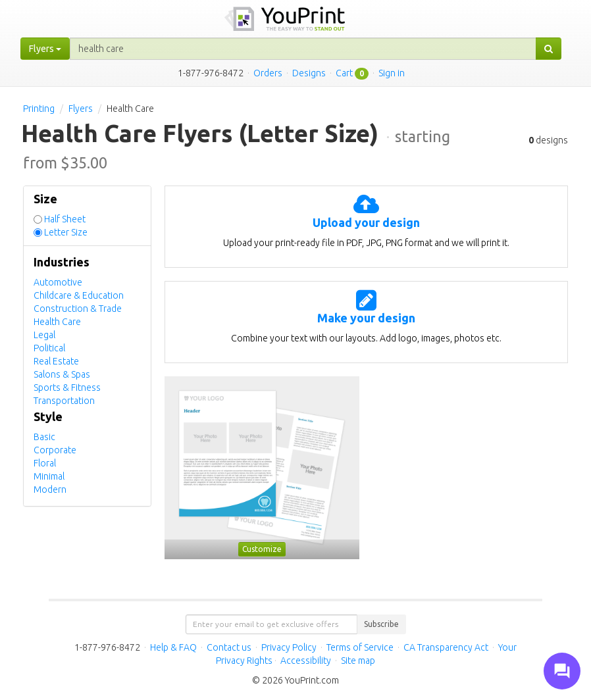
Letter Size (66, 232)
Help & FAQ (173, 647)
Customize (262, 549)
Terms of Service (360, 647)
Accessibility (306, 661)
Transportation (64, 401)
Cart (344, 73)
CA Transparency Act (446, 647)
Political (49, 348)
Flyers (81, 109)
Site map (358, 661)
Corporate (55, 450)
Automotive (58, 282)
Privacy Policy (289, 647)
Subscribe (381, 624)
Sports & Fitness (67, 387)
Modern (50, 489)
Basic (44, 437)
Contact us (229, 647)
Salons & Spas (62, 374)
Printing (39, 109)
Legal (44, 335)
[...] (303, 49)
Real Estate (56, 361)
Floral (45, 463)
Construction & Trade (78, 309)
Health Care (57, 322)
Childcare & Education (79, 295)
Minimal (49, 476)
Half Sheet (65, 219)
